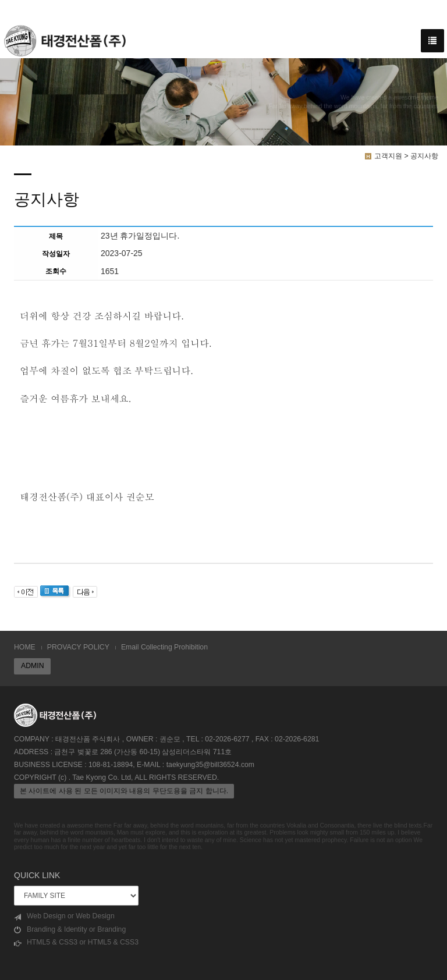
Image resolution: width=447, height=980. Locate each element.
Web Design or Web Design (64, 916)
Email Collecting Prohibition (164, 647)
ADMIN (32, 666)
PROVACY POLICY (78, 647)
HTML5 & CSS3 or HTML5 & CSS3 (76, 942)
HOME (25, 647)
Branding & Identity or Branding (70, 930)
